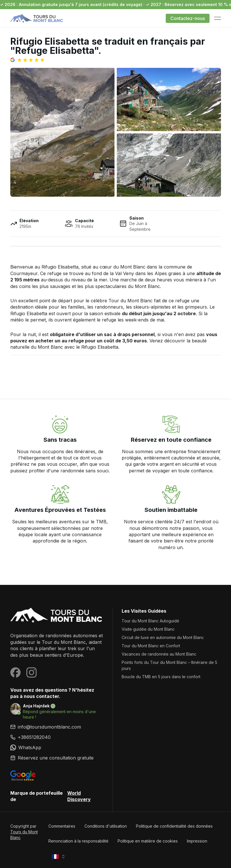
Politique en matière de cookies (148, 841)
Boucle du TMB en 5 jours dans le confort (161, 677)
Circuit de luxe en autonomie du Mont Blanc (163, 637)
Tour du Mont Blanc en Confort (151, 646)
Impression (197, 841)
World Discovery (79, 796)
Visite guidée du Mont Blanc (148, 629)
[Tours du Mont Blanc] (57, 616)
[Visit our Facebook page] (15, 672)
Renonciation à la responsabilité (78, 841)
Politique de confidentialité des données (174, 826)
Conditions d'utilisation (106, 826)
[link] (57, 737)
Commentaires (62, 826)
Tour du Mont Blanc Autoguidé (150, 621)
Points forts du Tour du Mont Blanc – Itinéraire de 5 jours (169, 665)
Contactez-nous (188, 18)
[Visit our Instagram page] (31, 672)
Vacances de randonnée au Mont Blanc (159, 654)
